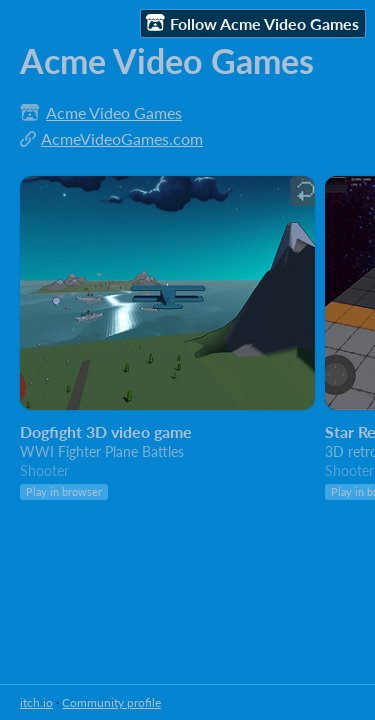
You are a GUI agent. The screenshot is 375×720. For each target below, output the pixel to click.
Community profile (111, 702)
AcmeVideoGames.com (122, 138)
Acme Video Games (114, 112)
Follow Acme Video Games (252, 23)
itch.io (36, 702)
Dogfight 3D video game (106, 431)
